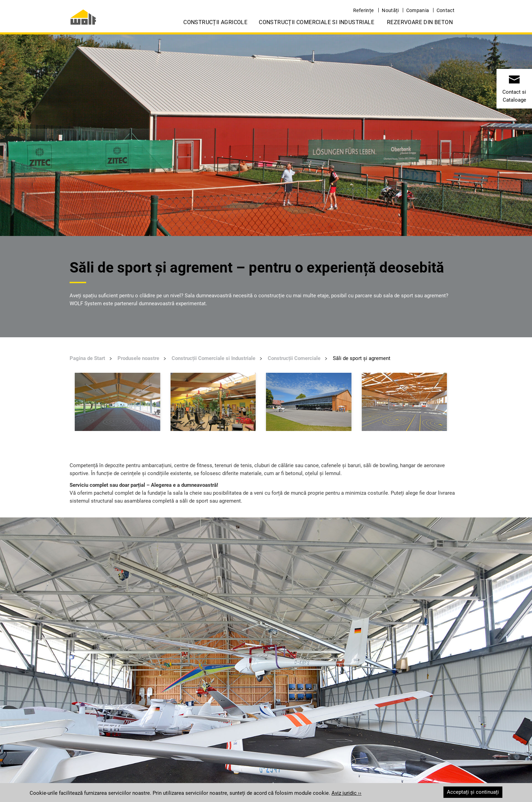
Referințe (363, 10)
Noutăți (390, 10)
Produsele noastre (138, 358)
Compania (418, 10)
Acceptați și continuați (473, 792)
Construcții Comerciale (294, 358)
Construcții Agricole (215, 22)
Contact (446, 10)
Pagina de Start (87, 358)
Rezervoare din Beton (420, 22)
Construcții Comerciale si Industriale (316, 22)
